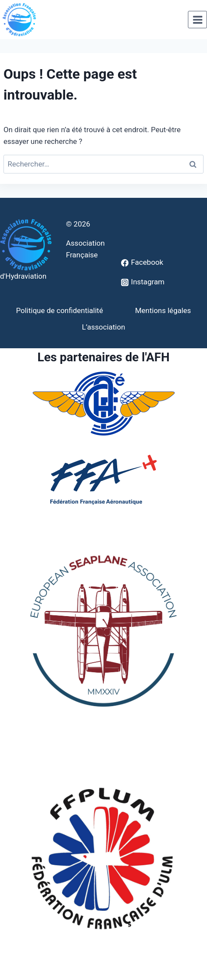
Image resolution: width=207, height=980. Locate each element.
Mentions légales (163, 310)
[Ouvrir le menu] (197, 20)
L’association (104, 327)
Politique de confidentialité (60, 310)
